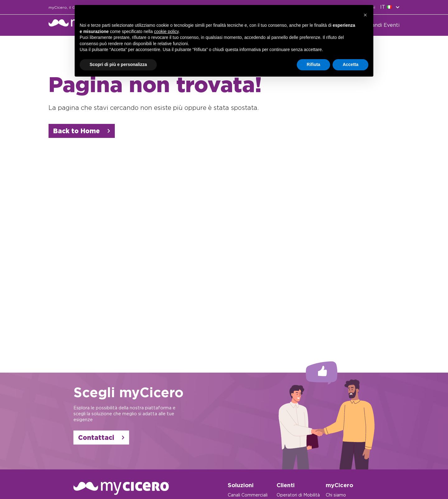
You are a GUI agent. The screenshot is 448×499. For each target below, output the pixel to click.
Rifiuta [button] (314, 64)
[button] (365, 15)
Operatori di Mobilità (298, 495)
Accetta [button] (350, 64)
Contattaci (101, 438)
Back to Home (82, 131)
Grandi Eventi (383, 25)
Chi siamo (336, 495)
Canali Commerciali (248, 495)
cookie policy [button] (166, 31)
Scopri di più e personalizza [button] (118, 64)
